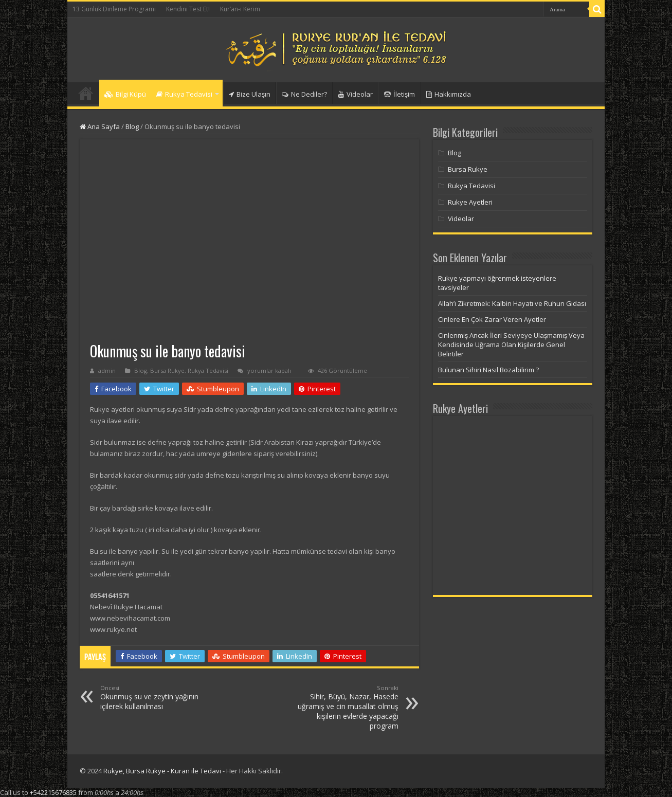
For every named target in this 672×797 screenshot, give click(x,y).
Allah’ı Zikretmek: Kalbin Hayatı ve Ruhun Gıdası (512, 303)
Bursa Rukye (167, 370)
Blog (132, 126)
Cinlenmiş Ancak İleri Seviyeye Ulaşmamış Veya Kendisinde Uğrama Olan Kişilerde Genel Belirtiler (511, 345)
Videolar (356, 94)
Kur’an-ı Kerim (240, 9)
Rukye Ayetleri (470, 202)
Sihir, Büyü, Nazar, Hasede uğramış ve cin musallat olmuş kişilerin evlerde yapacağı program (346, 707)
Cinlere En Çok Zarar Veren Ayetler (492, 319)
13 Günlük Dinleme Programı (114, 9)
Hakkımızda (449, 94)
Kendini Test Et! (188, 9)
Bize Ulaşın (250, 94)
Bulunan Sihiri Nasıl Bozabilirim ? (488, 370)
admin (107, 370)
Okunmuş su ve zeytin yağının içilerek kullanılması (153, 698)
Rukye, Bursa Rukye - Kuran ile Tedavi (162, 771)
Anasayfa (86, 93)
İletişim (399, 94)
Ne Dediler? (304, 94)
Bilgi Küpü (125, 94)
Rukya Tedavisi (184, 94)
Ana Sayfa (100, 126)
